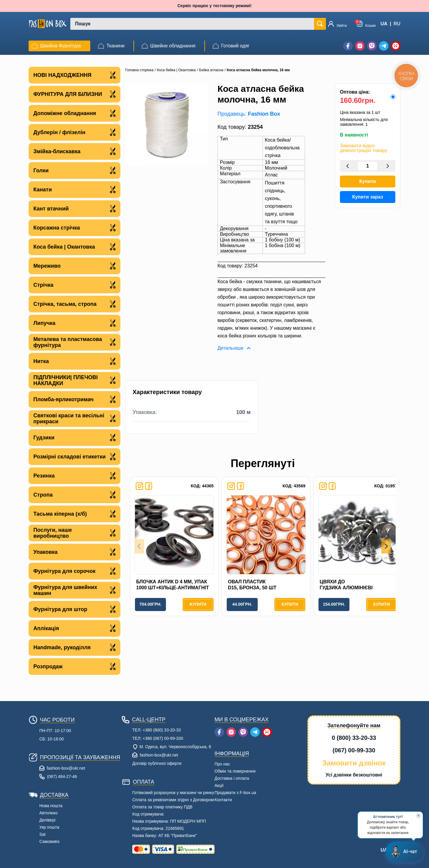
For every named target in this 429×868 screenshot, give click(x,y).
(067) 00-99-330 (354, 750)
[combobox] (193, 24)
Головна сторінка (139, 70)
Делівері (47, 820)
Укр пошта (49, 827)
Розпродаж (74, 666)
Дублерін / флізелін (74, 132)
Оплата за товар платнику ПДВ (162, 807)
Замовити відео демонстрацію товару (364, 148)
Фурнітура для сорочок (74, 571)
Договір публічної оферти (157, 763)
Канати (74, 189)
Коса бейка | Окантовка (74, 247)
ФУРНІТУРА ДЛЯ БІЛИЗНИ (74, 94)
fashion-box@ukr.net (66, 768)
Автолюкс (49, 813)
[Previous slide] (139, 546)
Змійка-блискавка (74, 151)
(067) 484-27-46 (62, 776)
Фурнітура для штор (74, 609)
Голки (74, 170)
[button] (366, 24)
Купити (368, 181)
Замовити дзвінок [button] (354, 763)
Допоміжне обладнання (74, 113)
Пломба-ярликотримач (74, 399)
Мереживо (74, 266)
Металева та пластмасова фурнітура (74, 342)
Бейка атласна (211, 70)
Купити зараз (368, 197)
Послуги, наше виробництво (74, 533)
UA (384, 24)
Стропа (74, 495)
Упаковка (74, 552)
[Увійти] (337, 24)
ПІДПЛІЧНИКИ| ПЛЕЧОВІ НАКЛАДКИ (74, 380)
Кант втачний (74, 209)
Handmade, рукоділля (74, 647)
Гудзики (74, 437)
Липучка (74, 323)
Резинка (74, 476)
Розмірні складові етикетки (74, 457)
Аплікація (74, 628)
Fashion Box (264, 114)
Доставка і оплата (232, 778)
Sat (42, 834)
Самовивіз (49, 841)
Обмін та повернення (235, 771)
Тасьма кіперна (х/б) (74, 514)
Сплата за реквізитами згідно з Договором (173, 800)
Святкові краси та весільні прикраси (74, 418)
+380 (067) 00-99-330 (163, 738)
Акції (219, 785)
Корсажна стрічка (74, 228)
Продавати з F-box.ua (235, 793)
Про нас (222, 764)
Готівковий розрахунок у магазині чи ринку (173, 793)
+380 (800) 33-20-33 (162, 730)
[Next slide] (386, 546)
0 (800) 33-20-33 (354, 738)
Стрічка (74, 285)
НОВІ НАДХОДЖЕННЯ (74, 75)
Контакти (223, 800)
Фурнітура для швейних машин (74, 590)
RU (397, 24)
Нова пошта (51, 806)
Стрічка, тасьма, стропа (74, 304)
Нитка (74, 361)
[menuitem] (56, 46)
